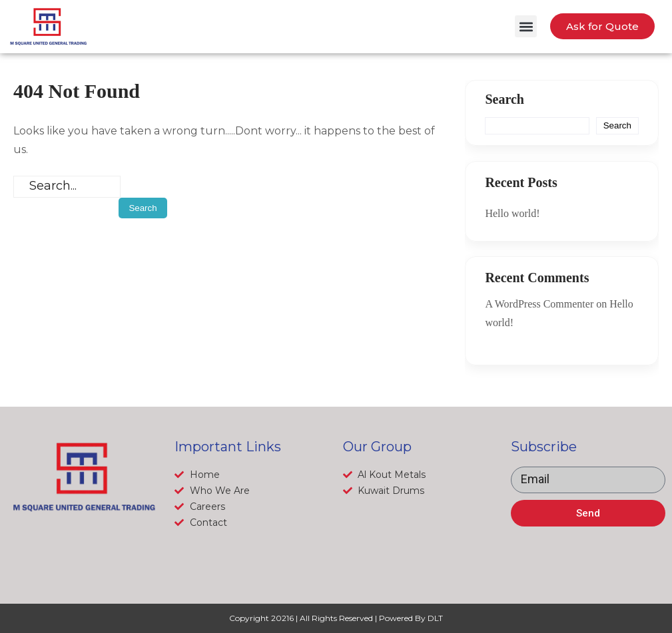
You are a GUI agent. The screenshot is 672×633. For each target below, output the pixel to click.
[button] (526, 26)
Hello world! (512, 213)
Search (504, 99)
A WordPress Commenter (539, 304)
